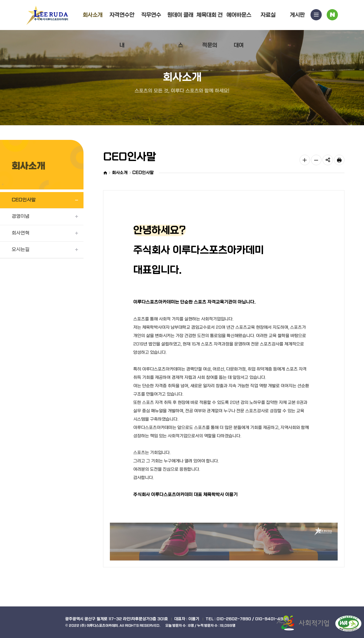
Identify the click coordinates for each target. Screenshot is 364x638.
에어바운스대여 (239, 30)
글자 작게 (316, 160)
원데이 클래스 (180, 30)
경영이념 (21, 216)
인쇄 (339, 160)
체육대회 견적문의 (210, 30)
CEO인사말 (24, 200)
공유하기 (328, 160)
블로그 (332, 16)
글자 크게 (305, 160)
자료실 (268, 15)
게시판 (297, 15)
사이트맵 (316, 16)
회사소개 (93, 15)
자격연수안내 (122, 30)
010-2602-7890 (234, 619)
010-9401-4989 (272, 619)
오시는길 (21, 250)
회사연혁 (21, 233)
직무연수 (151, 15)
